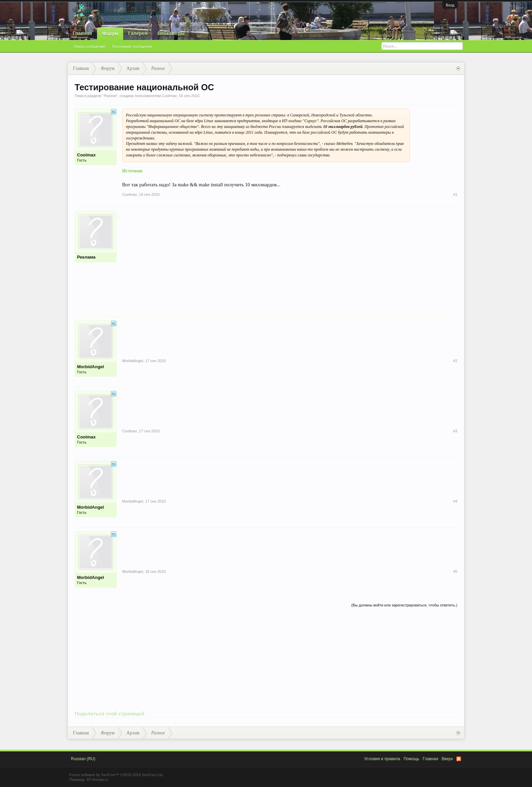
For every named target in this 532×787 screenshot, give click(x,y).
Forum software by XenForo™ (116, 775)
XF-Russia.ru (97, 780)
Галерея (138, 33)
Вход (450, 5)
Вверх (447, 759)
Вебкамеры (171, 33)
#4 (455, 501)
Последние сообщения (132, 46)
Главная (82, 33)
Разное (110, 96)
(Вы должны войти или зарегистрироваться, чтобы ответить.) (404, 605)
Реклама (86, 257)
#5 (455, 571)
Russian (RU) (83, 759)
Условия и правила (382, 759)
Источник (132, 171)
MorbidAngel (90, 367)
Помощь (411, 759)
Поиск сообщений (89, 46)
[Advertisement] (290, 258)
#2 (455, 361)
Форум (110, 34)
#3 (455, 431)
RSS (459, 759)
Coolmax (169, 96)
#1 (455, 194)
